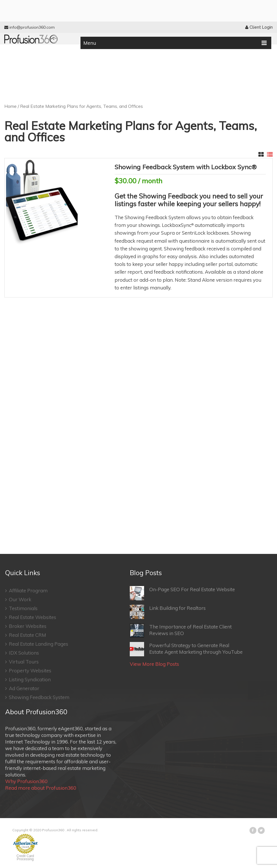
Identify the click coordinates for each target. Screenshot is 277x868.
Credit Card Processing (25, 858)
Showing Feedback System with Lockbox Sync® (186, 167)
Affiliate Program (26, 590)
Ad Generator (22, 688)
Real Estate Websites (31, 617)
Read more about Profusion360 (41, 788)
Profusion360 (53, 830)
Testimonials (21, 608)
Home (10, 106)
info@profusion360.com (30, 27)
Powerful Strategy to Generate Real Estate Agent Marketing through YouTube (186, 649)
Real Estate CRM (26, 635)
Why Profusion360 (26, 781)
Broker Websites (26, 626)
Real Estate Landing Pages (37, 644)
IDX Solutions (22, 653)
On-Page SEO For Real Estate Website (182, 593)
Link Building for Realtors (168, 612)
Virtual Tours (22, 662)
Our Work (18, 599)
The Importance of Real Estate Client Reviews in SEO (181, 630)
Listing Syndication (28, 679)
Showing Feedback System (37, 697)
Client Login (259, 27)
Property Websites (28, 671)
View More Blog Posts (154, 664)
